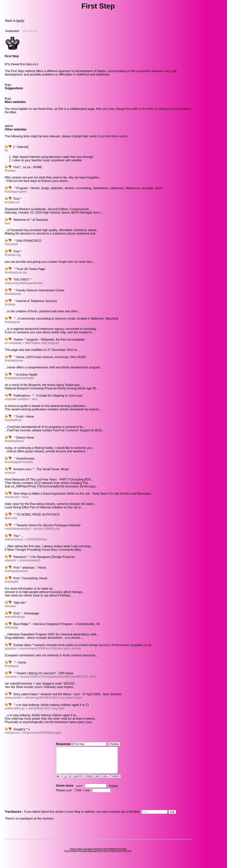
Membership (114, 854)
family (20, 21)
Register (113, 791)
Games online (76, 854)
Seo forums (105, 856)
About (123, 854)
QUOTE (78, 782)
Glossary (98, 854)
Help (105, 854)
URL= (106, 782)
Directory (127, 856)
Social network (71, 856)
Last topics (88, 854)
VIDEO (116, 782)
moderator (12, 31)
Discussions (93, 856)
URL (98, 782)
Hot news (83, 856)
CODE (89, 782)
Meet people (117, 856)
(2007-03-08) (30, 31)
